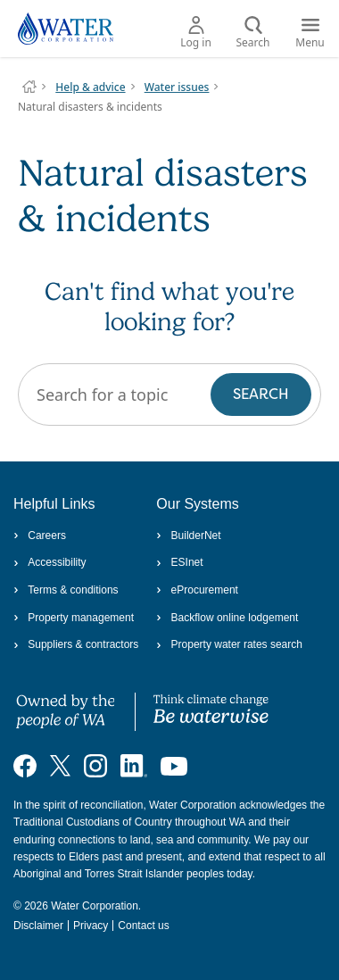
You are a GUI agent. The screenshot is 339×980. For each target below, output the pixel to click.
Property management (74, 618)
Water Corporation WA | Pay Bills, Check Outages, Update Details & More (29, 87)
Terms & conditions (66, 590)
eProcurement (197, 590)
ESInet (179, 562)
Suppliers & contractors (76, 644)
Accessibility (50, 562)
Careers (40, 536)
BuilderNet (188, 536)
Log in (196, 33)
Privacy (91, 926)
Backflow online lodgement (227, 618)
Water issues (177, 87)
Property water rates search (229, 644)
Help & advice (90, 87)
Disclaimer (38, 926)
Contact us (143, 926)
